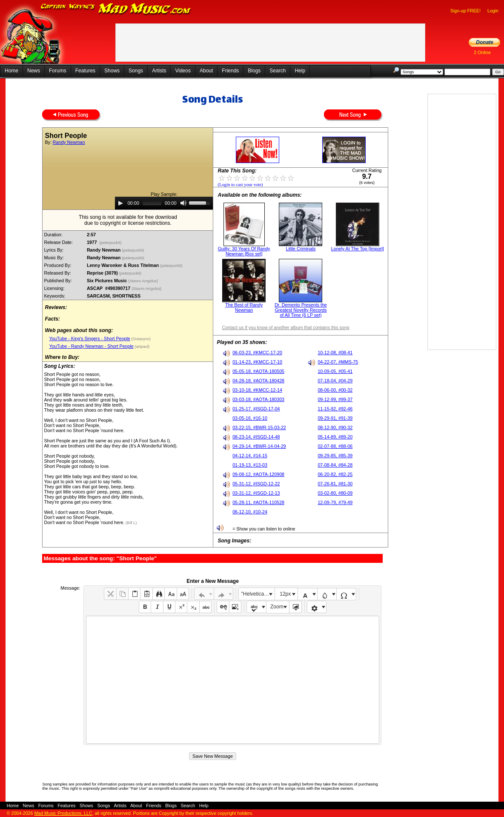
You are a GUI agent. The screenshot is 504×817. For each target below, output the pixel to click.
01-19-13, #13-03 (250, 465)
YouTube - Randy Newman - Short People (91, 346)
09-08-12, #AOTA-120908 (258, 474)
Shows (112, 71)
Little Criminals (301, 249)
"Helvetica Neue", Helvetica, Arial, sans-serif (258, 594)
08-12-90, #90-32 (335, 427)
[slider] (152, 203)
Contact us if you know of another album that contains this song (285, 327)
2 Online (482, 52)
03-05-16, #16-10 (250, 418)
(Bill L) (130, 523)
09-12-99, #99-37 (335, 399)
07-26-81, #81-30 (335, 484)
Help (300, 71)
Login (493, 11)
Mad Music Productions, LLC (63, 813)
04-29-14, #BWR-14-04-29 (259, 446)
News (34, 71)
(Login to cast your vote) (240, 185)
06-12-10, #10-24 (250, 512)
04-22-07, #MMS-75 (338, 362)
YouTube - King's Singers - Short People (89, 338)
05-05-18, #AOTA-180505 (258, 371)
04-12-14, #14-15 (250, 456)
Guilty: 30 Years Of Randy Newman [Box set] (244, 251)
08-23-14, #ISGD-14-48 (256, 437)
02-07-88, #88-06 (335, 446)
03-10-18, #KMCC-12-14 (257, 390)
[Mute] (183, 203)
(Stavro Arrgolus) (144, 281)
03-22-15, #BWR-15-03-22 (259, 427)
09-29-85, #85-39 (335, 456)
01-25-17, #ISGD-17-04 (256, 409)
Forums (58, 71)
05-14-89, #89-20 (335, 437)
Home (11, 71)
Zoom (277, 607)
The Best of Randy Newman (244, 307)
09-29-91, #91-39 (335, 418)
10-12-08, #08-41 (335, 353)
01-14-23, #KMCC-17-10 (257, 362)
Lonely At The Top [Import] (358, 249)
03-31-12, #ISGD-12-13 (256, 493)
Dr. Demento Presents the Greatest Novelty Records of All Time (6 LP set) (301, 310)
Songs (136, 71)
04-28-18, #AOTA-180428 (258, 381)
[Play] (120, 203)
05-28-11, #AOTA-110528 (258, 502)
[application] (164, 203)
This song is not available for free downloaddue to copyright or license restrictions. (128, 220)
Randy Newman (69, 142)
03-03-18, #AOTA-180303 (258, 399)
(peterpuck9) (111, 243)
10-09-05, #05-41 (335, 371)
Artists (159, 71)
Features (85, 71)
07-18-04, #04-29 (335, 381)
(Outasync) (140, 339)
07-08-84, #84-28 (335, 465)
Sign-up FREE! (465, 11)
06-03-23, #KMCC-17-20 (257, 353)
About (206, 71)
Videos (183, 71)
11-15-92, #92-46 (335, 409)
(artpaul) (142, 347)
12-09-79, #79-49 (335, 502)
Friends (230, 71)
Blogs (254, 71)
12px (285, 594)
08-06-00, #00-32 (335, 390)
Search (278, 71)
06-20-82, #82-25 (335, 474)
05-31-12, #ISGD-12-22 (256, 484)
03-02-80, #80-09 (335, 493)
